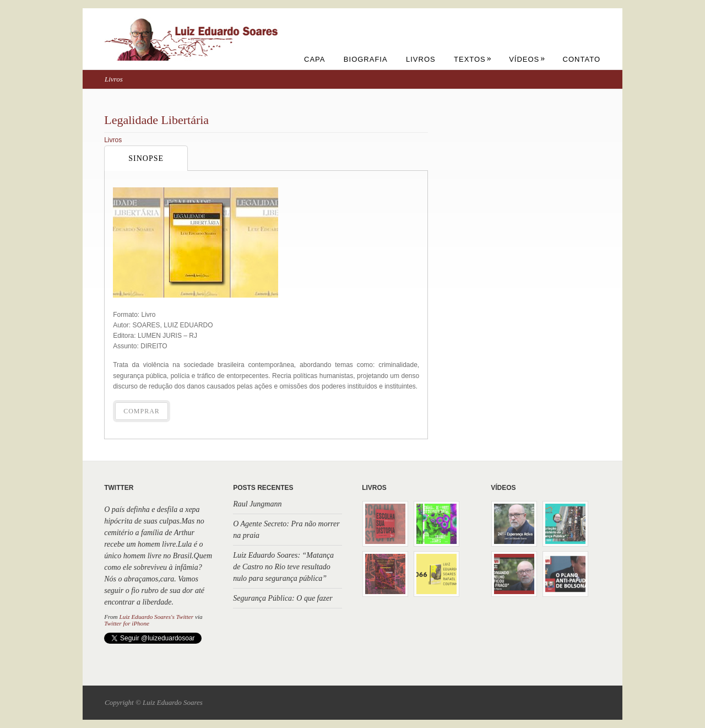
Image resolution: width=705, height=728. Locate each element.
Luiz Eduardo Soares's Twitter (156, 617)
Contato (582, 59)
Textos (473, 59)
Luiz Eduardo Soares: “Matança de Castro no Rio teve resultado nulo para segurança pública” (283, 567)
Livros (421, 59)
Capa (314, 59)
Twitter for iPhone (127, 623)
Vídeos (527, 59)
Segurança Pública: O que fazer (283, 598)
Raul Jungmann (257, 504)
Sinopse (146, 158)
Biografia (366, 59)
